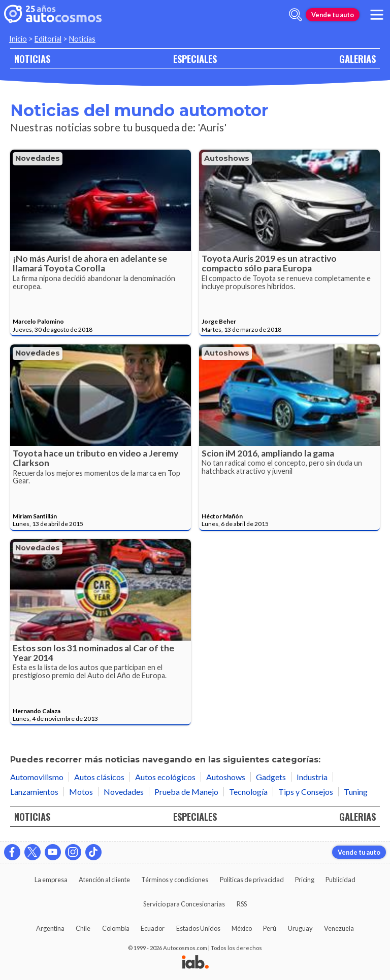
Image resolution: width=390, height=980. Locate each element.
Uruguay (300, 928)
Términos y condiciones (175, 880)
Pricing (305, 880)
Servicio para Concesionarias (184, 904)
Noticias (82, 39)
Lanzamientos (34, 792)
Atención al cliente (104, 880)
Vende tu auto (333, 15)
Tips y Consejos (306, 792)
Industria (312, 777)
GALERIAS (357, 59)
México (242, 928)
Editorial (48, 39)
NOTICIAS (32, 59)
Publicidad (340, 880)
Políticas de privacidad (252, 880)
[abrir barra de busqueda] (296, 15)
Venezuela (339, 928)
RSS (242, 904)
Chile (83, 928)
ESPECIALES (195, 59)
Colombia (116, 928)
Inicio (18, 39)
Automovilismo (37, 777)
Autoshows (227, 158)
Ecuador (153, 928)
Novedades (38, 158)
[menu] (377, 15)
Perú (270, 928)
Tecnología (248, 792)
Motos (81, 792)
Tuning (356, 792)
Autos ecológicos (165, 777)
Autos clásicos (99, 777)
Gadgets (271, 777)
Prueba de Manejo (186, 792)
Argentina (50, 928)
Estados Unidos (198, 928)
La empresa (51, 880)
